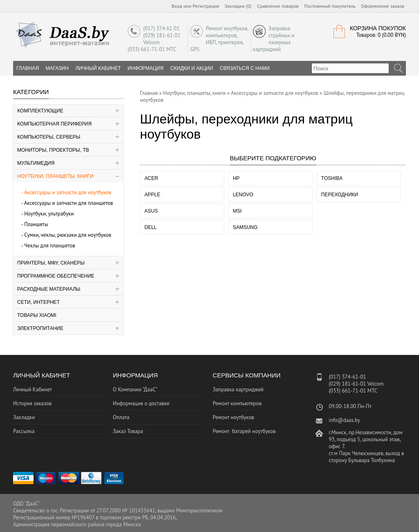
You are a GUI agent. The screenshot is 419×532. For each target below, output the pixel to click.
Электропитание (40, 328)
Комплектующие (40, 111)
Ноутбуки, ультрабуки (49, 214)
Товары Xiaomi (37, 315)
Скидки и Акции (191, 68)
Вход (177, 6)
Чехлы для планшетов (50, 246)
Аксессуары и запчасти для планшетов (69, 203)
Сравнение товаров (278, 6)
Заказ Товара (128, 431)
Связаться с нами (245, 68)
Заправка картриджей (238, 389)
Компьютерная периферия (54, 124)
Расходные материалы (49, 289)
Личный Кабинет (98, 68)
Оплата (121, 417)
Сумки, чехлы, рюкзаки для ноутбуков (68, 235)
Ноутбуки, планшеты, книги (55, 176)
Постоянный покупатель (330, 6)
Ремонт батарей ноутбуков (244, 431)
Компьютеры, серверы (49, 137)
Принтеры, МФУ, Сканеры (51, 263)
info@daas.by (344, 420)
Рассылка (24, 431)
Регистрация (206, 6)
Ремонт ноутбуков (233, 417)
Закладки (24, 417)
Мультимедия (36, 163)
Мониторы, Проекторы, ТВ (53, 150)
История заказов (32, 403)
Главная (149, 93)
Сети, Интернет (38, 302)
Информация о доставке (141, 403)
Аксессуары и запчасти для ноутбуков (68, 192)
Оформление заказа (383, 6)
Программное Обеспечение (56, 276)
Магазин (57, 68)
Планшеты (36, 224)
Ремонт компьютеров (237, 403)
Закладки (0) (238, 6)
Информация (146, 68)
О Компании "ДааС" (135, 389)
